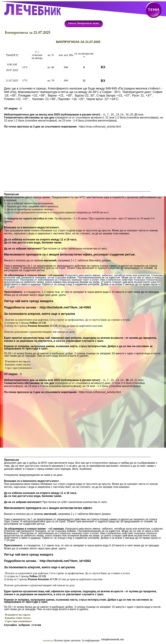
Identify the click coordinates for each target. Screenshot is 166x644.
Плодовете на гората (18, 361)
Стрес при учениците (18, 368)
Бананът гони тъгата (18, 364)
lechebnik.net (48, 641)
